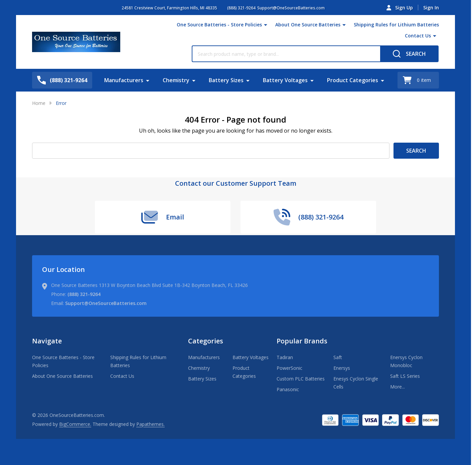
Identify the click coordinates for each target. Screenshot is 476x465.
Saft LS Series (405, 376)
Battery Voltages (285, 80)
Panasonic (288, 389)
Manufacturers (124, 80)
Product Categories (353, 80)
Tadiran (285, 357)
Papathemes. (150, 424)
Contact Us (418, 36)
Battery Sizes (226, 80)
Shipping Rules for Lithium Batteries (396, 25)
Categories (206, 341)
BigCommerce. (75, 424)
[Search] (409, 54)
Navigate (47, 341)
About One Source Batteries (308, 25)
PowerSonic (289, 368)
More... (398, 387)
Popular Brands (302, 341)
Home (39, 103)
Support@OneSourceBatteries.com (106, 303)
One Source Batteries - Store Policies (219, 25)
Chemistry (176, 80)
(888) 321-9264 (84, 294)
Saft (338, 357)
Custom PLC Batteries (301, 379)
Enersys (342, 368)
